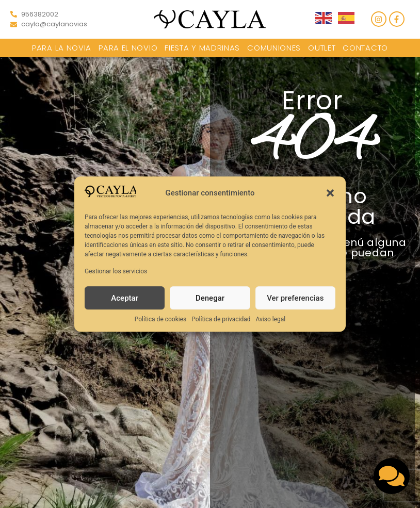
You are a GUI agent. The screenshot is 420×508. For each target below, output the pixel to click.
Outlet (322, 48)
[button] (330, 193)
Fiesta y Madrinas (202, 48)
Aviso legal (270, 319)
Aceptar (125, 298)
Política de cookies (161, 319)
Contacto (365, 48)
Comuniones (274, 48)
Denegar (210, 298)
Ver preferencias (295, 298)
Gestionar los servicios (116, 271)
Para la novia (62, 48)
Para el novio (128, 48)
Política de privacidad (221, 319)
